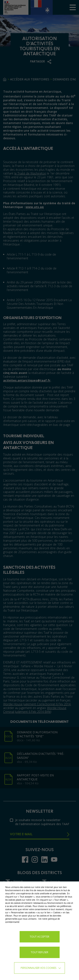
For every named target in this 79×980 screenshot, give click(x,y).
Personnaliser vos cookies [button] (38, 968)
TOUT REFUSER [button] (39, 952)
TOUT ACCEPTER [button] (39, 937)
